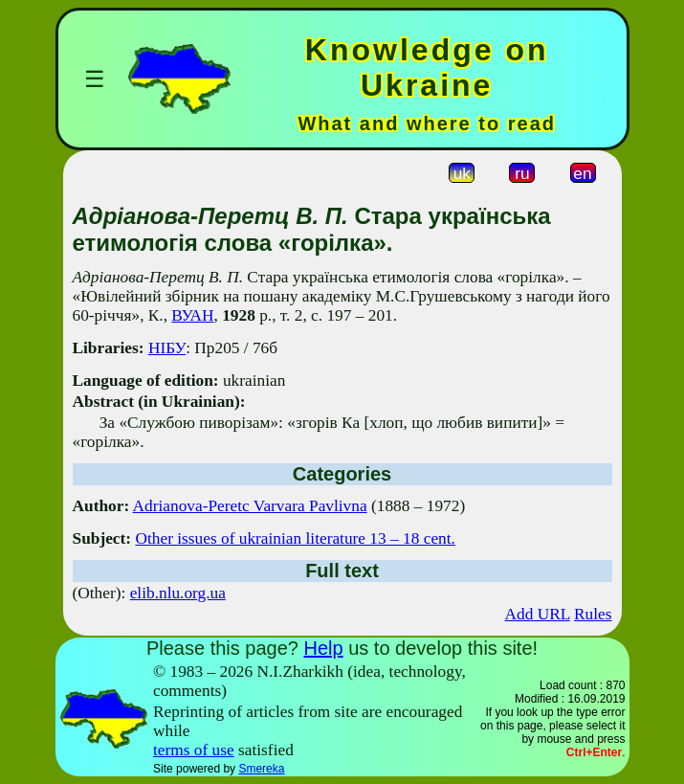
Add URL (537, 614)
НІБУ (167, 348)
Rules (593, 614)
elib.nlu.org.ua (178, 593)
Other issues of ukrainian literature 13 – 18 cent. (295, 538)
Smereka (261, 769)
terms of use (194, 750)
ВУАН (192, 315)
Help (323, 648)
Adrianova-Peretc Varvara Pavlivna (250, 506)
